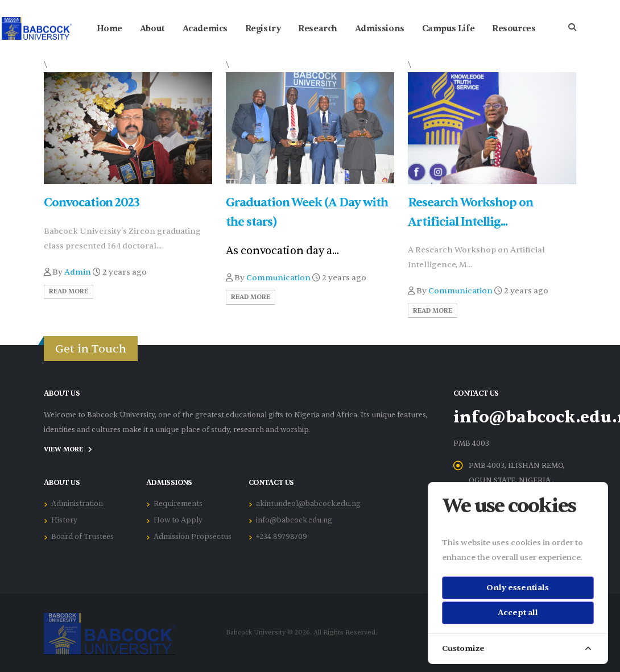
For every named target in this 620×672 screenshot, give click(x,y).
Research (318, 29)
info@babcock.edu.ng (294, 520)
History (64, 520)
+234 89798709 (282, 537)
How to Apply (178, 520)
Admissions (380, 29)
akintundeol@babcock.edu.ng (308, 504)
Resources (514, 29)
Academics (205, 29)
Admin (78, 272)
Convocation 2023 (92, 203)
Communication (278, 278)
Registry (263, 29)
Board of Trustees (82, 537)
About (152, 29)
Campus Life (449, 29)
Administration (77, 504)
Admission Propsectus (193, 537)
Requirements (178, 504)
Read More (69, 291)
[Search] (572, 28)
